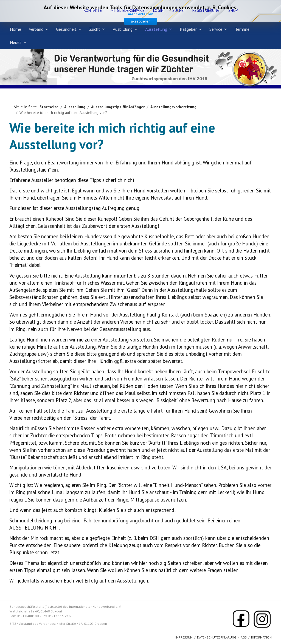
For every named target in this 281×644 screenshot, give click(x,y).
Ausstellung (156, 29)
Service (216, 29)
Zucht (95, 29)
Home (16, 29)
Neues (16, 42)
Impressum (184, 637)
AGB (244, 637)
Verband (36, 29)
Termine (242, 29)
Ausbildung (123, 29)
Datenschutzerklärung (217, 637)
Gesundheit (66, 29)
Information (261, 637)
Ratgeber (188, 29)
